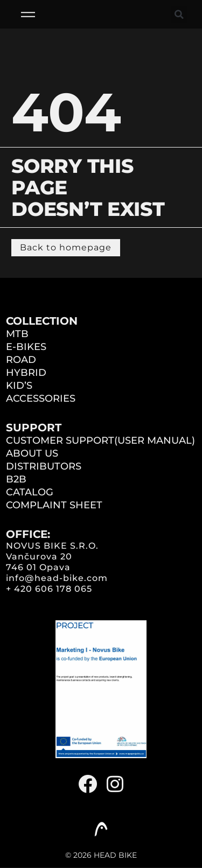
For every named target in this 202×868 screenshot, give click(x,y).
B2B (16, 479)
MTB (17, 334)
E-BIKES (26, 347)
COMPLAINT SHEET (54, 505)
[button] (179, 15)
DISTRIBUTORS (44, 466)
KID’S (19, 386)
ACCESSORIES (41, 398)
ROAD (21, 360)
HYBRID (26, 373)
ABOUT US (32, 453)
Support (34, 428)
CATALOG (30, 492)
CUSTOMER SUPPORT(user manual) (100, 440)
